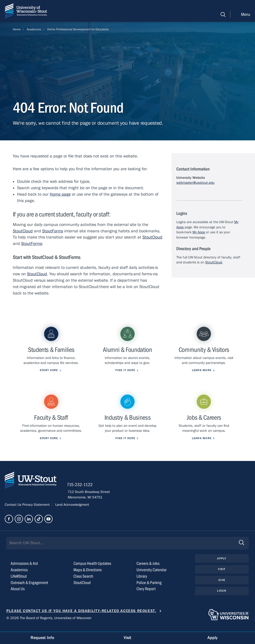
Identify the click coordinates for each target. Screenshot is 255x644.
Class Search (83, 581)
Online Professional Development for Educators (78, 29)
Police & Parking (149, 587)
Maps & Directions (88, 575)
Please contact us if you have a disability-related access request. (81, 616)
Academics (34, 29)
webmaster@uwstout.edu (195, 183)
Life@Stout (19, 581)
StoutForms (53, 231)
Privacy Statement (36, 510)
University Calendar (152, 575)
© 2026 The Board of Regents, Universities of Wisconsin (49, 623)
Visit (222, 574)
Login (222, 596)
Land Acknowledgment (72, 510)
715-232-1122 (81, 490)
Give (222, 585)
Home (17, 29)
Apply (222, 563)
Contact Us (14, 510)
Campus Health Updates (92, 568)
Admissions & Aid (24, 568)
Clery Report (146, 594)
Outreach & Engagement (29, 587)
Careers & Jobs (148, 568)
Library (142, 581)
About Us (18, 594)
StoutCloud (23, 231)
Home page (60, 194)
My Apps (199, 232)
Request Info (42, 638)
